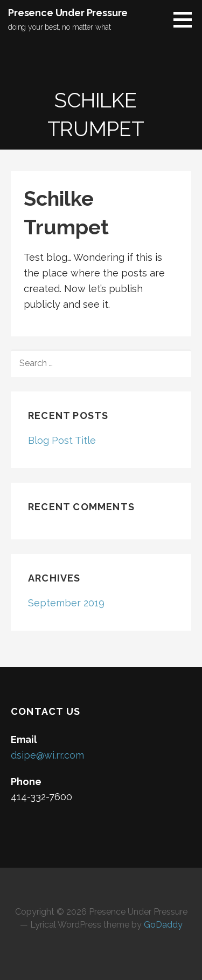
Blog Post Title (62, 440)
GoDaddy (163, 925)
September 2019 (66, 603)
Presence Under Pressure (68, 13)
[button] (186, 19)
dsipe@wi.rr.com (47, 755)
